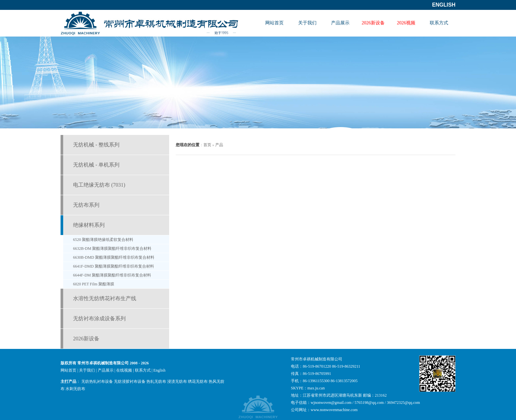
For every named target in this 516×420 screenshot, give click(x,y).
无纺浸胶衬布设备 (130, 381)
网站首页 (274, 23)
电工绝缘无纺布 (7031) (99, 185)
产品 (219, 145)
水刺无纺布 (75, 389)
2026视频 (406, 23)
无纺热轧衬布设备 (97, 381)
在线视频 (124, 370)
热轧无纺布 (156, 381)
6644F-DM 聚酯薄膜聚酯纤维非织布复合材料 (112, 275)
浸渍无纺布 (177, 381)
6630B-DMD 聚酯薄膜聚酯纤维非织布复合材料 (114, 257)
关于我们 (307, 23)
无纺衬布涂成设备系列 (99, 318)
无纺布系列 (86, 205)
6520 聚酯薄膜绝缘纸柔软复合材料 (103, 240)
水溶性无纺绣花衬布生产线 (105, 298)
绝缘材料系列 (89, 225)
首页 (207, 145)
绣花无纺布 (198, 381)
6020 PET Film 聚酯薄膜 (94, 284)
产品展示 (340, 23)
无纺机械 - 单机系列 (96, 165)
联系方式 (439, 23)
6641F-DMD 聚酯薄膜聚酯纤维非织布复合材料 (114, 266)
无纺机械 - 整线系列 (96, 145)
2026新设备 (373, 23)
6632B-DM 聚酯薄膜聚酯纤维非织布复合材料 (112, 249)
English (444, 5)
